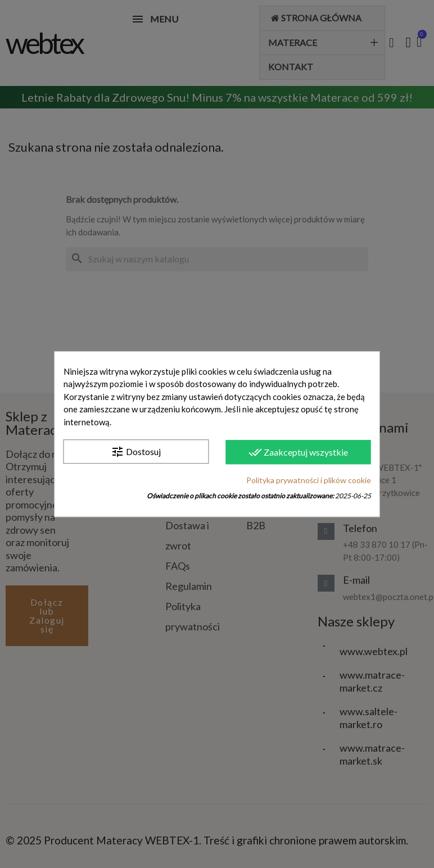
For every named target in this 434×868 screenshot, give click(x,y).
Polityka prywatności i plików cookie (309, 480)
